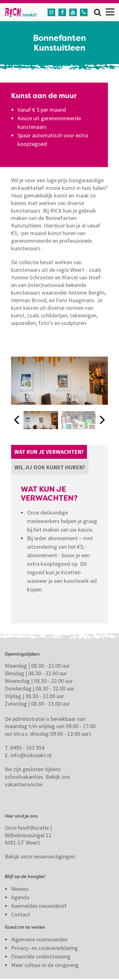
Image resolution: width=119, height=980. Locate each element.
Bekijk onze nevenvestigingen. (41, 856)
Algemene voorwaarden (39, 939)
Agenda (20, 897)
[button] (17, 420)
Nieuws (20, 889)
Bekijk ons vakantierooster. (37, 780)
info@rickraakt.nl (31, 755)
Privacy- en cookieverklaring (44, 948)
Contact (21, 914)
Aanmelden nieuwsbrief (39, 906)
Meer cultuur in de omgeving (45, 965)
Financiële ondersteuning (41, 956)
